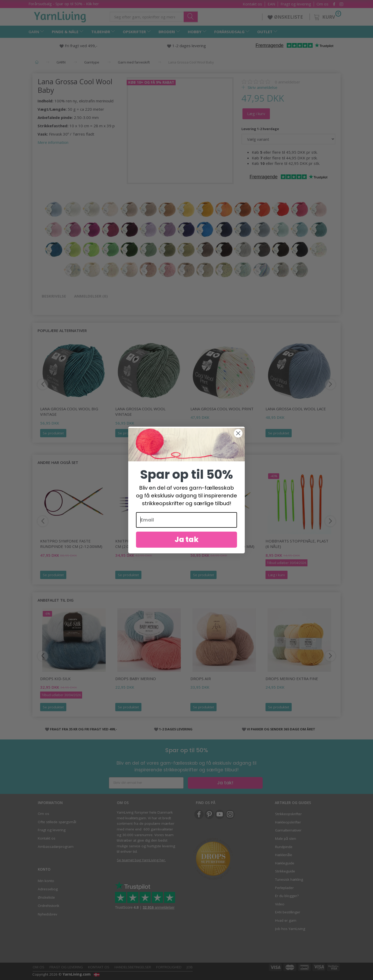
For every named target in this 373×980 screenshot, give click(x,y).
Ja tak (187, 540)
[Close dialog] (238, 433)
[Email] (187, 520)
